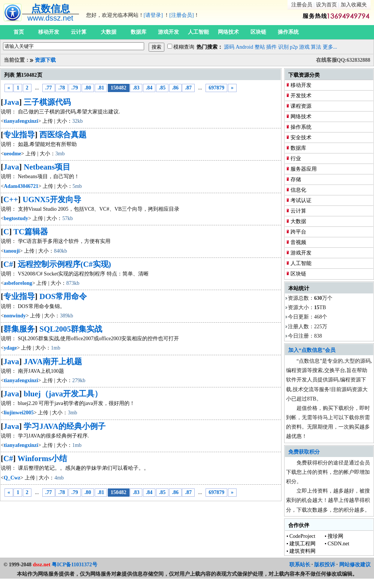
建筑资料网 (302, 551)
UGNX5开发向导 (52, 199)
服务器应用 (304, 169)
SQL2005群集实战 (71, 329)
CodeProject (302, 536)
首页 (19, 32)
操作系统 (288, 32)
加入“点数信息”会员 (312, 350)
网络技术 (228, 32)
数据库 (139, 32)
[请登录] (153, 15)
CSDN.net (338, 544)
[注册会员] (181, 15)
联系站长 (300, 565)
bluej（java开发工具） (63, 394)
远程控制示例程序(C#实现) (64, 264)
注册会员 (302, 5)
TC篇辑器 (31, 232)
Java (11, 102)
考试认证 (301, 200)
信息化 (298, 190)
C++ (11, 199)
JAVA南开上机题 (53, 362)
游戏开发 (168, 32)
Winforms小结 (42, 458)
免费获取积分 (304, 452)
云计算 (79, 32)
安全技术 (301, 138)
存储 (296, 179)
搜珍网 (335, 536)
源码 (229, 47)
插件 (271, 47)
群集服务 (19, 329)
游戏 (304, 47)
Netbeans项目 (47, 167)
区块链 (258, 32)
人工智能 (198, 32)
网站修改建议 (355, 565)
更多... (330, 47)
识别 (283, 47)
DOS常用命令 (63, 296)
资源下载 (45, 60)
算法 (316, 47)
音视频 (298, 242)
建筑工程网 (302, 544)
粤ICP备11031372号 (74, 565)
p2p (294, 47)
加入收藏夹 (354, 5)
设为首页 (326, 5)
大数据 (109, 32)
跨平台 (298, 232)
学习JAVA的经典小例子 (65, 426)
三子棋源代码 (47, 102)
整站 (260, 47)
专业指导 (19, 135)
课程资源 (301, 106)
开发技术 (301, 96)
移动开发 (49, 32)
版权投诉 (325, 565)
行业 (296, 159)
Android (245, 47)
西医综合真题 (63, 135)
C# (8, 264)
